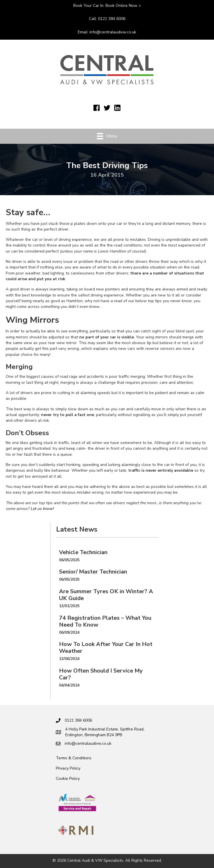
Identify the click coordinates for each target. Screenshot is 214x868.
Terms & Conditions (74, 758)
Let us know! (42, 509)
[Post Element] (107, 556)
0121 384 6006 (112, 19)
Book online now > (123, 6)
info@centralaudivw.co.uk (113, 32)
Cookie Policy (68, 779)
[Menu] (107, 136)
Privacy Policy (68, 768)
